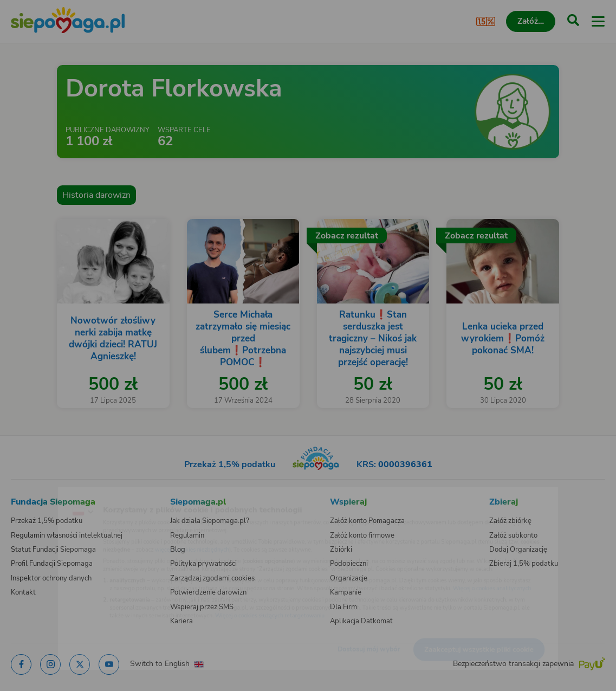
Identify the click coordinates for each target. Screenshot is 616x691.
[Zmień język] (30, 496)
